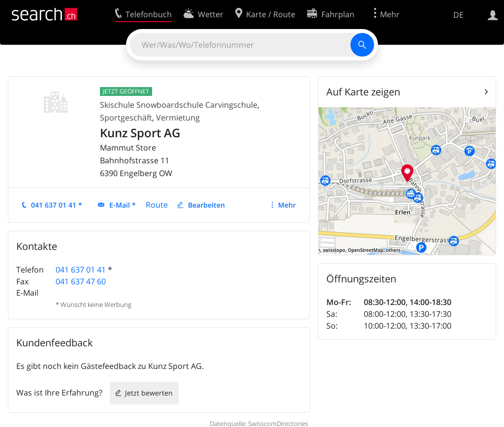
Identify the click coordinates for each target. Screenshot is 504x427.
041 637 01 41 (81, 270)
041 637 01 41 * (57, 205)
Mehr (287, 205)
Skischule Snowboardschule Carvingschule (179, 105)
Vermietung (178, 118)
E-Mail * (123, 205)
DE (458, 15)
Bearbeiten (206, 205)
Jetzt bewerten (149, 393)
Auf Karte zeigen (363, 92)
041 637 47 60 (81, 281)
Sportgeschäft (126, 118)
